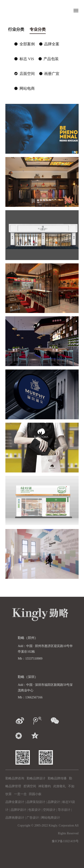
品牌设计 (54, 802)
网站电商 (24, 89)
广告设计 (33, 818)
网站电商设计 (51, 818)
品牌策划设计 (36, 802)
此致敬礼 (60, 786)
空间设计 (49, 810)
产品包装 (49, 59)
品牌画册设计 (15, 818)
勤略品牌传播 (57, 778)
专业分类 (38, 29)
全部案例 (24, 44)
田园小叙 (35, 794)
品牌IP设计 (18, 810)
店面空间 (24, 74)
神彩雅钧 (45, 786)
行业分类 (16, 29)
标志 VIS (24, 59)
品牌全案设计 (15, 802)
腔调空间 (30, 786)
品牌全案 (49, 44)
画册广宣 (49, 74)
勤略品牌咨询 (15, 778)
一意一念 (20, 794)
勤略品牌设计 (36, 778)
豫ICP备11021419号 (65, 841)
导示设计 (64, 810)
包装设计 (34, 810)
